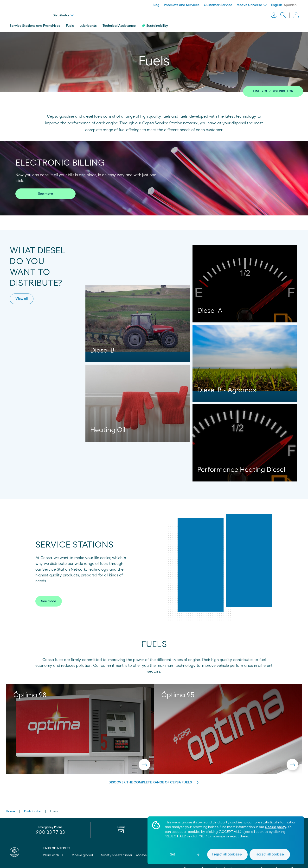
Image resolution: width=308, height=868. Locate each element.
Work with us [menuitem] (55, 854)
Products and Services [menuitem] (182, 5)
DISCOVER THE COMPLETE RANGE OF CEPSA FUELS (150, 781)
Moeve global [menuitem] (84, 854)
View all (22, 298)
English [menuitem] (276, 5)
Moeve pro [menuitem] (147, 854)
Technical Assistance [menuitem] (119, 25)
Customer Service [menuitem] (218, 5)
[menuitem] (121, 831)
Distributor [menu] (64, 15)
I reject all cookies (226, 854)
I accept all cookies (269, 854)
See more (45, 193)
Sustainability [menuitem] (155, 25)
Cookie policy (276, 827)
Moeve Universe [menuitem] (252, 5)
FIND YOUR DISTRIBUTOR (273, 90)
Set (172, 854)
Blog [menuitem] (156, 5)
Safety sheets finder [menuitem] (117, 854)
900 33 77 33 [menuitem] (50, 831)
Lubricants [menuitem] (88, 25)
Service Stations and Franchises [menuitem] (35, 25)
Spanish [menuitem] (290, 5)
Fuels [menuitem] (70, 25)
